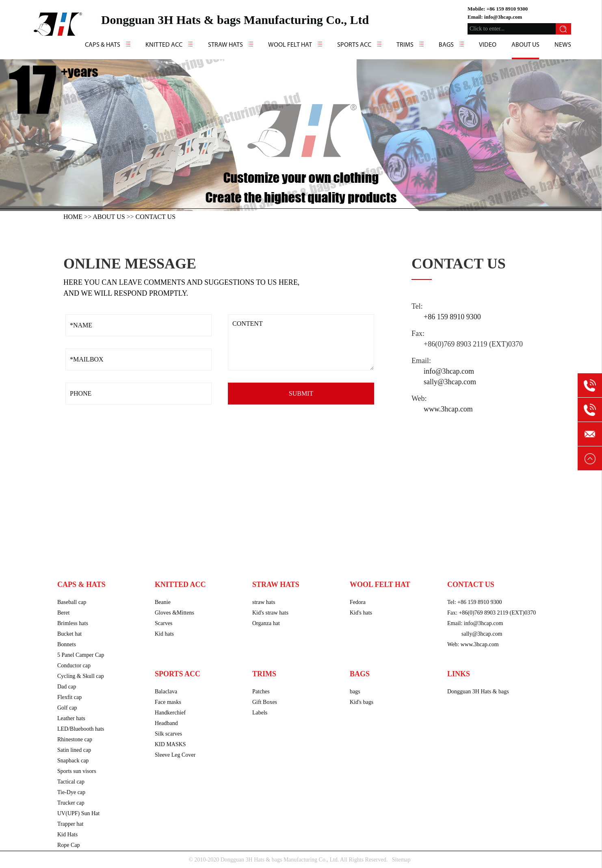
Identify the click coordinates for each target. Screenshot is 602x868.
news (563, 45)
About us (525, 45)
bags (355, 692)
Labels (260, 713)
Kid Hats (67, 834)
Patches (261, 692)
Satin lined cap (74, 750)
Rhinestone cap (75, 739)
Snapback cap (73, 761)
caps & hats (103, 45)
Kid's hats (361, 613)
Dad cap (67, 687)
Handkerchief (170, 713)
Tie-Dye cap (71, 792)
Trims (405, 45)
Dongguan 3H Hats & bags (478, 692)
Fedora (358, 602)
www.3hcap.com (448, 409)
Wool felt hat (290, 45)
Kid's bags (362, 702)
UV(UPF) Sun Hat (78, 813)
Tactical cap (71, 782)
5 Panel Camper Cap (81, 655)
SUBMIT (301, 393)
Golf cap (67, 708)
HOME (73, 217)
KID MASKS (170, 744)
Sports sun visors (77, 771)
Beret (63, 613)
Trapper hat (70, 824)
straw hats (264, 602)
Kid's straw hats (270, 613)
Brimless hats (73, 623)
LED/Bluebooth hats (81, 729)
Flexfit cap (69, 697)
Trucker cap (71, 803)
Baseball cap (72, 602)
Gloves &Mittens (174, 613)
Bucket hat (69, 634)
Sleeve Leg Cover (175, 755)
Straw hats (225, 45)
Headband (166, 723)
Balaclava (166, 692)
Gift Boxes (265, 702)
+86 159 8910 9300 (507, 9)
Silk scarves (168, 734)
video (488, 45)
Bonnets (67, 644)
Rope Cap (69, 845)
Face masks (168, 702)
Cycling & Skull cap (81, 676)
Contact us (156, 217)
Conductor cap (74, 666)
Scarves (164, 623)
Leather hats (71, 718)
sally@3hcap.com (450, 382)
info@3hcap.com (503, 17)
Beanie (163, 602)
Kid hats (164, 634)
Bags (446, 45)
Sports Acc (354, 45)
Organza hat (266, 623)
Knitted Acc (164, 45)
